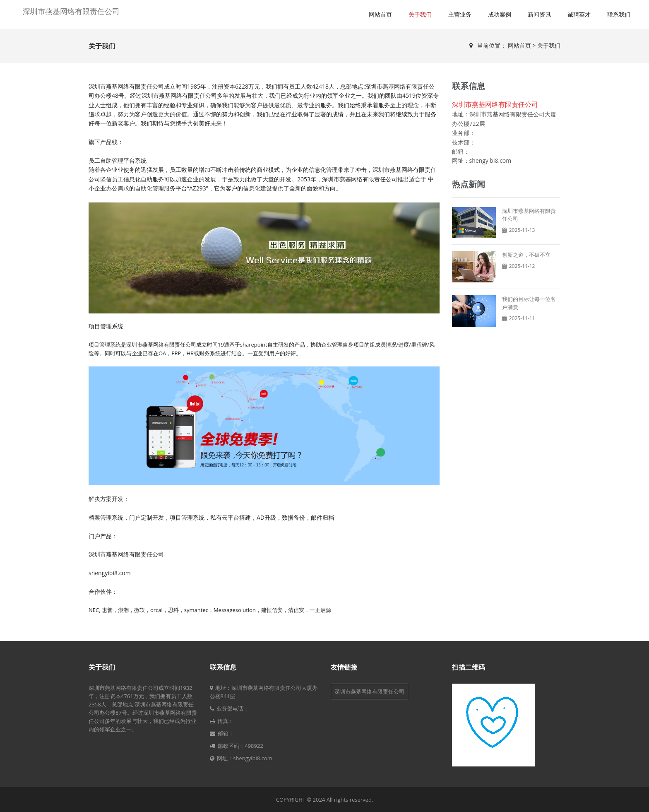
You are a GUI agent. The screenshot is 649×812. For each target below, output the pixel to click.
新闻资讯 (539, 14)
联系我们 (619, 14)
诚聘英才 (579, 14)
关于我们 (420, 14)
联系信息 (223, 667)
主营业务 (460, 14)
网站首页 (380, 14)
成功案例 (500, 14)
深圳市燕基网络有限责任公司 (71, 11)
